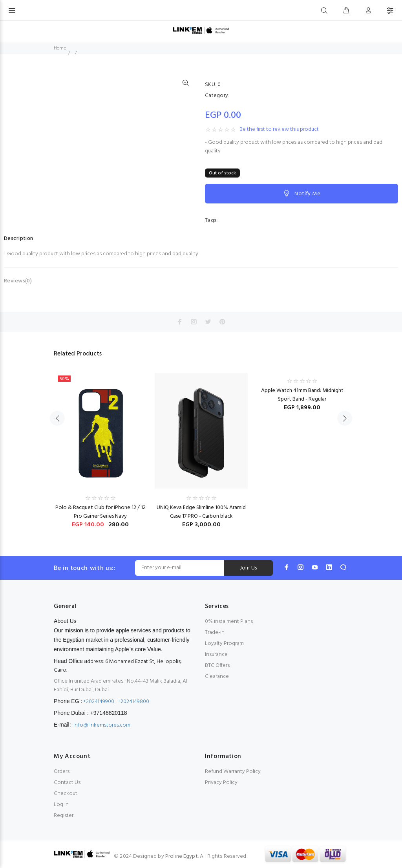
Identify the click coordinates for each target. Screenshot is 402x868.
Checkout (66, 794)
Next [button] (345, 418)
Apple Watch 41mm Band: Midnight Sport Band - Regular (302, 395)
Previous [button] (57, 418)
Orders (62, 772)
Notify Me (301, 194)
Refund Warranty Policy (233, 772)
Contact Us (67, 783)
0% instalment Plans (229, 622)
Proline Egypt (182, 856)
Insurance (216, 655)
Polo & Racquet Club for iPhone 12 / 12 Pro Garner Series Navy (100, 512)
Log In (61, 805)
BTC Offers (217, 666)
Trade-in (215, 633)
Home (60, 48)
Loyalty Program (224, 644)
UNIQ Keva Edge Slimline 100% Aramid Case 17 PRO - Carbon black (201, 512)
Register (64, 816)
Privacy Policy (221, 783)
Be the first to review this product (279, 130)
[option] (100, 446)
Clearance (217, 677)
